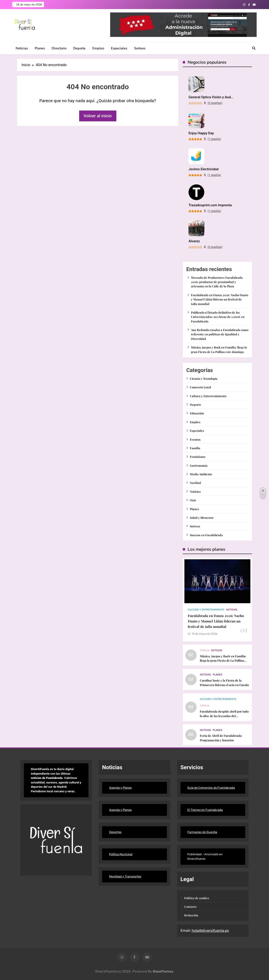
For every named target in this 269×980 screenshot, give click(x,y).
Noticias (22, 48)
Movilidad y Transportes (125, 876)
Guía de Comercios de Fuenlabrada (211, 788)
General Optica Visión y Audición (211, 97)
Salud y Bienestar (202, 518)
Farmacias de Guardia (202, 832)
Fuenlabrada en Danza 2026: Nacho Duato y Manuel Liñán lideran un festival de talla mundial (220, 299)
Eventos (195, 439)
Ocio (193, 500)
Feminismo (198, 457)
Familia (195, 448)
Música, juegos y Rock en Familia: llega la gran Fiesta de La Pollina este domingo (223, 661)
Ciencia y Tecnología (204, 378)
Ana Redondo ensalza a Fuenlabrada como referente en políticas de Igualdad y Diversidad (220, 334)
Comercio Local (200, 387)
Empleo (98, 48)
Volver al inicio (98, 116)
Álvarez (194, 241)
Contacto (190, 907)
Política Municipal (121, 854)
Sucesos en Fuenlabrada (206, 535)
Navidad (195, 483)
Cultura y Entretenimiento (208, 396)
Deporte (79, 48)
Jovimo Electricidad (203, 169)
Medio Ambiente (201, 474)
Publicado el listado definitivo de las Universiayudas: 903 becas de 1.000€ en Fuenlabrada (218, 317)
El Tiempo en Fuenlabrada (205, 810)
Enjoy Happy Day (201, 133)
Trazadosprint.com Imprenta (210, 205)
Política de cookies (197, 898)
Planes (40, 48)
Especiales (119, 48)
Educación (197, 413)
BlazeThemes (163, 972)
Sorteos (140, 48)
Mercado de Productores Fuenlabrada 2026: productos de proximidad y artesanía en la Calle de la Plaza (217, 282)
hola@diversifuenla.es (210, 931)
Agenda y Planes (120, 788)
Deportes (115, 832)
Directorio (59, 48)
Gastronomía (199, 465)
